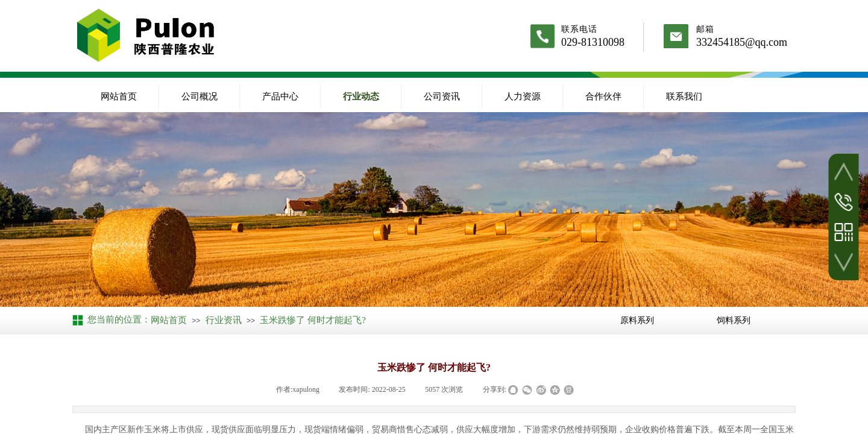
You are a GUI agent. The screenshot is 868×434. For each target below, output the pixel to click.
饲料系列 (734, 320)
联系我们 (684, 96)
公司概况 (200, 96)
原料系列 (637, 320)
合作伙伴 (603, 96)
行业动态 (361, 96)
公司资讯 (442, 96)
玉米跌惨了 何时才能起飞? (313, 320)
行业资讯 (224, 320)
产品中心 (280, 96)
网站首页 (119, 96)
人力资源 (523, 96)
